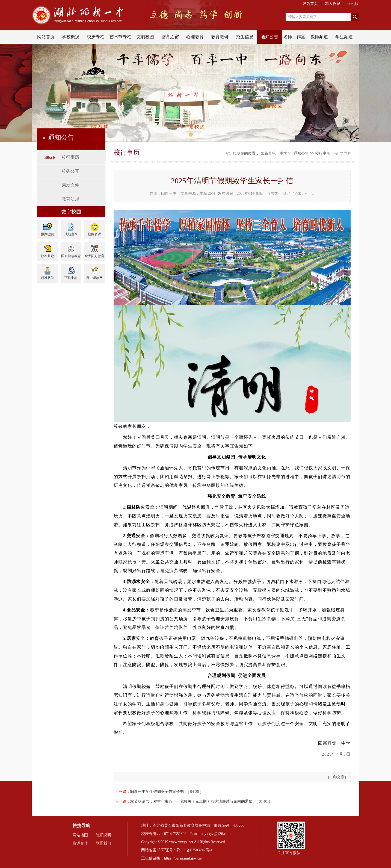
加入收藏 (333, 4)
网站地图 (80, 835)
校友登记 (48, 256)
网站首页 (46, 37)
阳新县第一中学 (274, 153)
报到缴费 (48, 234)
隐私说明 (103, 835)
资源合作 (80, 843)
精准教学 (48, 278)
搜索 (355, 17)
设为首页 (310, 4)
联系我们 (103, 843)
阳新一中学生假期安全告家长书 (157, 792)
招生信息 (245, 37)
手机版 (353, 4)
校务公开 (70, 171)
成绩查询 (71, 234)
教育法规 (70, 199)
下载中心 (71, 278)
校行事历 (70, 157)
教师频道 (319, 37)
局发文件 (70, 185)
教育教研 (220, 37)
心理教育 (195, 37)
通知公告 (269, 37)
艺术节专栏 (120, 37)
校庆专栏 (96, 37)
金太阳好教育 (94, 256)
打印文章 (337, 777)
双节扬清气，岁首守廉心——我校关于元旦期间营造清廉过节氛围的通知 (191, 801)
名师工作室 (294, 37)
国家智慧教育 (71, 256)
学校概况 (71, 37)
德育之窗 (170, 37)
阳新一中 (169, 194)
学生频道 (344, 37)
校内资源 (94, 234)
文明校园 (145, 37)
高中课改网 (94, 278)
